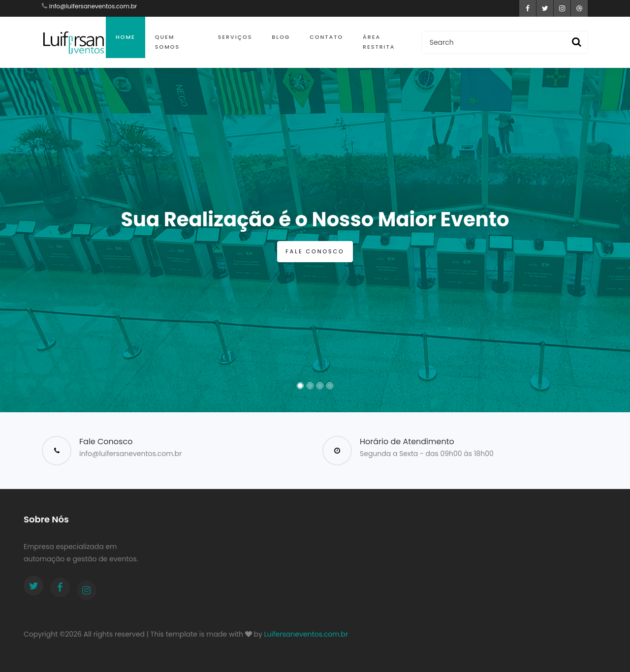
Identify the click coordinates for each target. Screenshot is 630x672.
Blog (281, 37)
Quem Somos (167, 42)
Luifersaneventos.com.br (306, 634)
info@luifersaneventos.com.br (93, 6)
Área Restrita (379, 42)
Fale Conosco (315, 251)
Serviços (235, 37)
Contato (326, 37)
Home (126, 37)
